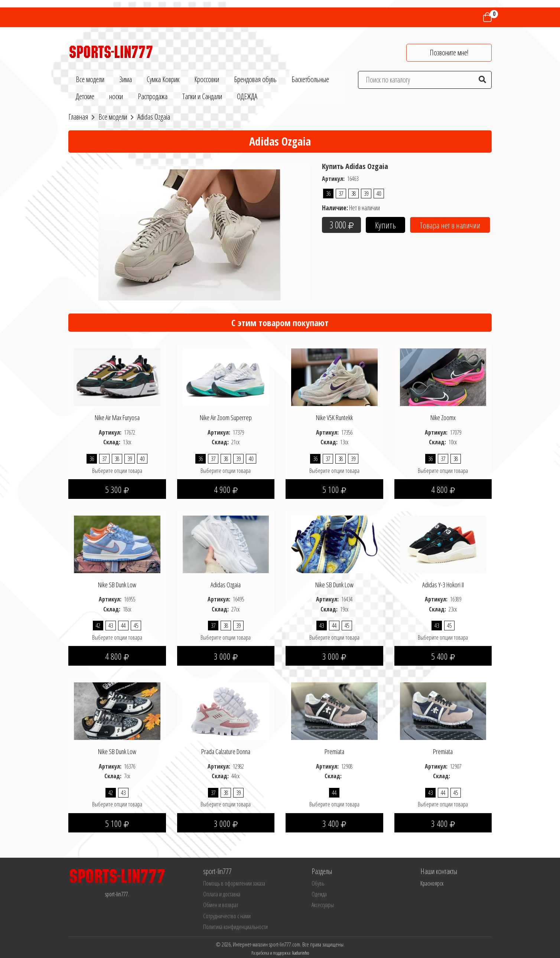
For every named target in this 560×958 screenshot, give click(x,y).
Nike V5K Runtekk (334, 418)
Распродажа (153, 96)
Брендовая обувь (255, 79)
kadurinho (301, 953)
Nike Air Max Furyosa (117, 418)
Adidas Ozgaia (226, 585)
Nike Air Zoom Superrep (226, 418)
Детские (85, 96)
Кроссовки (207, 79)
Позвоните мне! (449, 53)
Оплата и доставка (222, 894)
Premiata (334, 751)
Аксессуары (323, 905)
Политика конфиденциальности (235, 927)
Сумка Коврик (163, 79)
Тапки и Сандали (202, 96)
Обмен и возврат (221, 905)
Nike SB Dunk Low (117, 585)
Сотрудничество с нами (227, 916)
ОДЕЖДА (247, 96)
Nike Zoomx (443, 418)
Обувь (318, 883)
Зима (126, 79)
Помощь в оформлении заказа (234, 883)
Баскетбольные (310, 79)
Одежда (319, 894)
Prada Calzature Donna (226, 751)
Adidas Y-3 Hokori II (443, 585)
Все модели (90, 79)
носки (116, 96)
